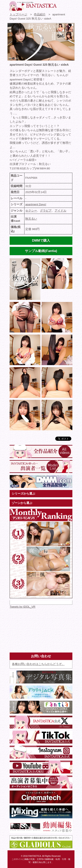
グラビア (46, 211)
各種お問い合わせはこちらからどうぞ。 (38, 664)
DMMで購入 (41, 241)
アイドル (60, 211)
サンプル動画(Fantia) (41, 251)
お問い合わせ (62, 5)
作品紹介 (40, 14)
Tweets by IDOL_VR (22, 607)
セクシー (31, 211)
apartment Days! (36, 204)
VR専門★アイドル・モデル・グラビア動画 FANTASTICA (33, 6)
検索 (70, 5)
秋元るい (31, 219)
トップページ (18, 14)
